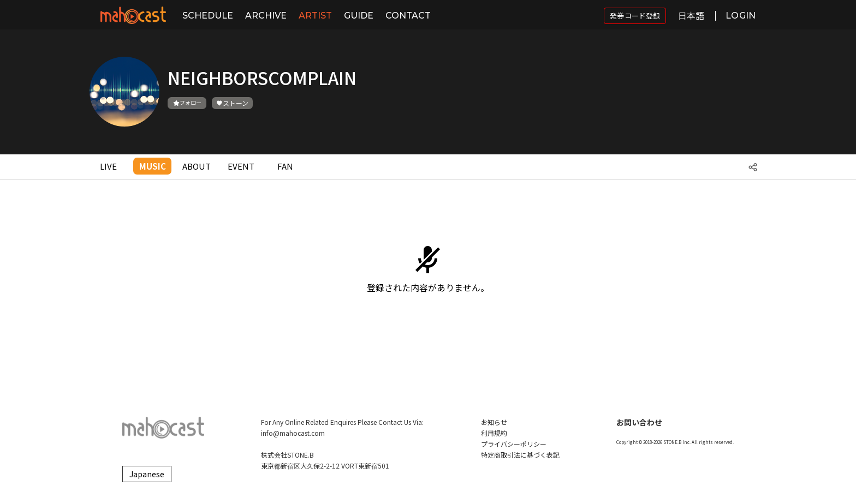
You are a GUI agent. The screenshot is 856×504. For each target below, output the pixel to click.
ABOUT (197, 166)
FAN (285, 166)
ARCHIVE (266, 16)
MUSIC (153, 166)
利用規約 (494, 433)
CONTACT (408, 16)
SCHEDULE (208, 16)
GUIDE (359, 16)
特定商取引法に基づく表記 (520, 455)
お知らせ (494, 422)
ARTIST (315, 16)
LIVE (108, 166)
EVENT (241, 166)
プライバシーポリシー (514, 444)
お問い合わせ (639, 422)
